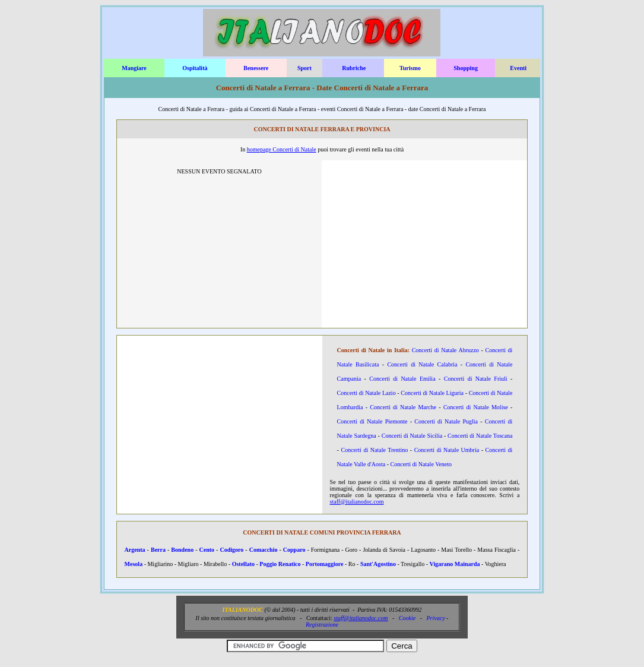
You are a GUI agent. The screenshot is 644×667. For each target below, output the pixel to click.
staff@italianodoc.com (357, 502)
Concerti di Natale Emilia (402, 379)
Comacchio (264, 550)
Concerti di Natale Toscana (480, 436)
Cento (207, 550)
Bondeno (182, 550)
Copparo (294, 550)
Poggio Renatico (280, 564)
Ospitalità (195, 68)
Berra (158, 550)
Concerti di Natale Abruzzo (445, 350)
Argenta (135, 550)
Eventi (518, 68)
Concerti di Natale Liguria (432, 393)
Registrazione (322, 625)
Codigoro (231, 550)
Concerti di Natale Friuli (476, 379)
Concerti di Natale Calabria (422, 364)
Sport (304, 68)
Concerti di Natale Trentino (374, 450)
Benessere (256, 68)
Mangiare (134, 68)
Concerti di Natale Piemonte (372, 421)
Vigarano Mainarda (455, 564)
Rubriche (354, 68)
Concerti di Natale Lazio (367, 393)
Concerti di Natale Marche (403, 407)
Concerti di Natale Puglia (446, 421)
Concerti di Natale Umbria (447, 450)
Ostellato (243, 564)
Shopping (466, 68)
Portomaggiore (325, 564)
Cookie (407, 618)
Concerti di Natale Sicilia (412, 436)
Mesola (134, 564)
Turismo (410, 68)
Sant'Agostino (378, 564)
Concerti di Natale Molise (476, 407)
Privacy (435, 618)
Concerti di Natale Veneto (421, 464)
